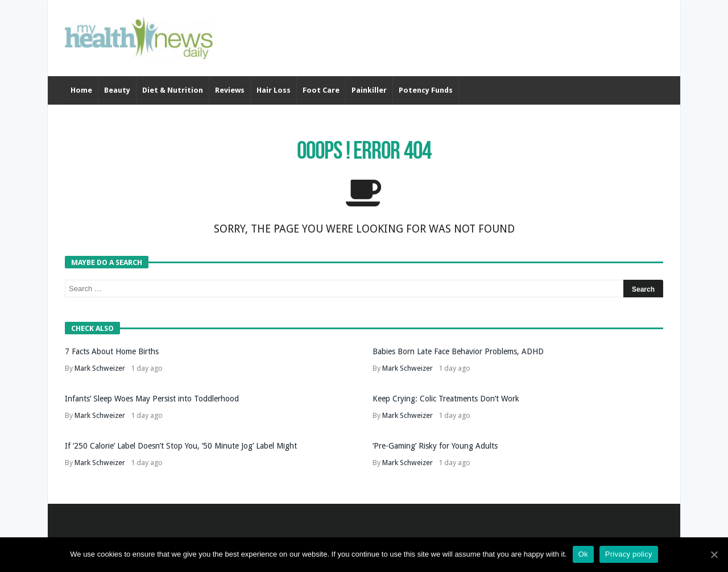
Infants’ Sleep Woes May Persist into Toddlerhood (152, 399)
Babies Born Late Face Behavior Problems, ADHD (458, 351)
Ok (583, 554)
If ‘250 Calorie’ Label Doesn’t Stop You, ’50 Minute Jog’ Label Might (181, 446)
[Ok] (714, 554)
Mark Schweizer (100, 368)
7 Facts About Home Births (112, 351)
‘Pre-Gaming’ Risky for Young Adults (435, 446)
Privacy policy (629, 554)
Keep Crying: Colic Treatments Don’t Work (446, 399)
